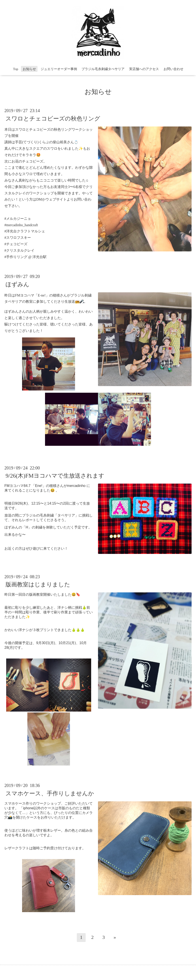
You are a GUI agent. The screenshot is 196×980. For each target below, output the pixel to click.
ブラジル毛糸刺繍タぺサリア (103, 69)
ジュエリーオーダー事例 (59, 69)
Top (16, 69)
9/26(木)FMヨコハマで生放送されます (55, 476)
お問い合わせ (173, 69)
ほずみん (17, 284)
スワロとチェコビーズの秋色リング (53, 118)
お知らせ (29, 69)
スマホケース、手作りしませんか (50, 793)
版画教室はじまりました (38, 585)
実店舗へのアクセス (144, 69)
